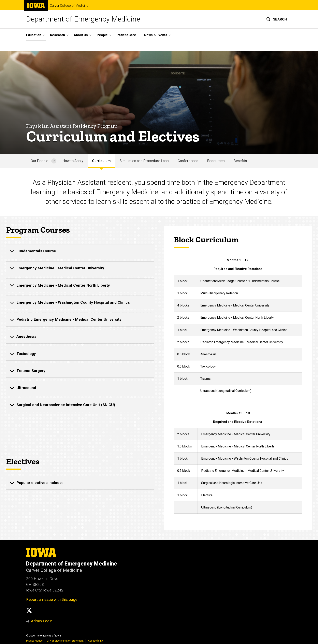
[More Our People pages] (54, 161)
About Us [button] (81, 35)
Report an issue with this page (52, 599)
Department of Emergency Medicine (83, 19)
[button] (277, 19)
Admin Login (42, 621)
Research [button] (57, 35)
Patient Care (126, 35)
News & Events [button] (156, 35)
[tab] (80, 251)
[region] (238, 326)
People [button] (102, 35)
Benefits (240, 161)
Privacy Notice (34, 641)
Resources (216, 161)
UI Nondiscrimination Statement (65, 641)
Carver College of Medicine (69, 6)
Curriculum (101, 161)
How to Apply (73, 161)
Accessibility (95, 641)
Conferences (188, 161)
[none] (80, 251)
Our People (39, 161)
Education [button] (34, 35)
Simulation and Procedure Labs (144, 161)
